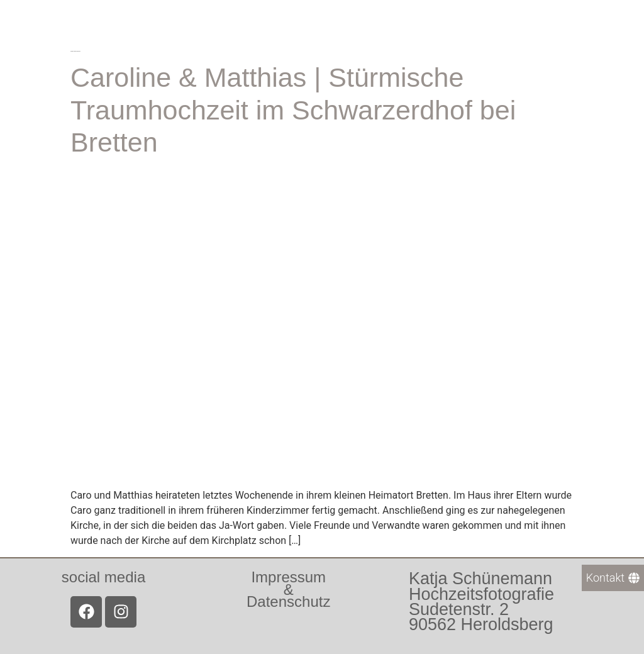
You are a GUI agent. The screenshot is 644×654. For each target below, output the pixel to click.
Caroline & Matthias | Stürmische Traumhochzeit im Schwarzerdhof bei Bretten (293, 110)
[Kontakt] (613, 578)
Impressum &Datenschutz (288, 589)
